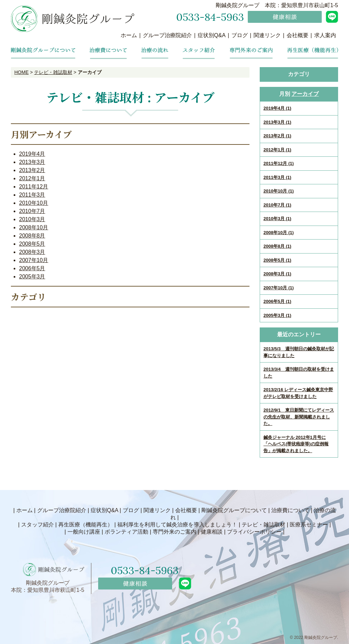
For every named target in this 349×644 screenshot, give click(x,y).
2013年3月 (32, 162)
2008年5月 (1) (277, 260)
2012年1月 (32, 178)
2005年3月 (32, 277)
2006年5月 (32, 268)
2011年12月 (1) (279, 163)
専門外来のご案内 (174, 532)
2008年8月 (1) (277, 246)
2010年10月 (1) (279, 191)
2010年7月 (32, 211)
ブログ (240, 35)
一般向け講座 (84, 532)
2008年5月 (32, 244)
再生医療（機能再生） (86, 525)
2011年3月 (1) (277, 177)
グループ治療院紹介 (167, 35)
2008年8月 (32, 236)
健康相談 (212, 532)
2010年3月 (32, 219)
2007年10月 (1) (279, 288)
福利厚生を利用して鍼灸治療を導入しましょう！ (177, 525)
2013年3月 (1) (277, 122)
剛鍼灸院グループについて (234, 510)
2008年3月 (32, 252)
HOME (21, 72)
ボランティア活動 (126, 532)
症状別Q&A (212, 35)
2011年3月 (32, 195)
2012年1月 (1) (277, 150)
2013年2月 (32, 170)
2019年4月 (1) (277, 108)
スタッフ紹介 (37, 525)
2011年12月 (34, 187)
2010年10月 (34, 203)
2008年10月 (34, 227)
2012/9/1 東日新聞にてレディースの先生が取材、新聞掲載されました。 (299, 417)
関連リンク (267, 35)
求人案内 (325, 35)
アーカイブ (305, 94)
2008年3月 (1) (277, 274)
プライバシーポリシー (254, 532)
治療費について (290, 510)
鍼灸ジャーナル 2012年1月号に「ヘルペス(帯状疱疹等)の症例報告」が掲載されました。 (296, 444)
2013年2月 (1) (277, 136)
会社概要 (298, 35)
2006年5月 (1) (277, 301)
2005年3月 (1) (277, 315)
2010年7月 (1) (277, 205)
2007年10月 (34, 260)
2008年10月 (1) (279, 233)
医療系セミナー (309, 525)
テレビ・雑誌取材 (53, 72)
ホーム (129, 35)
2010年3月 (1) (277, 219)
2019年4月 (32, 154)
